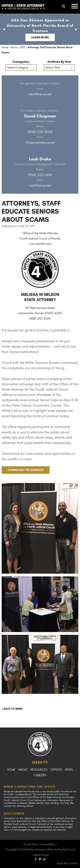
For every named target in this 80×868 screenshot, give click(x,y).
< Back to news (12, 709)
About (23, 770)
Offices (56, 770)
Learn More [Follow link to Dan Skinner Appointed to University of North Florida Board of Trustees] (40, 37)
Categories (21, 62)
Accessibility (48, 844)
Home (11, 770)
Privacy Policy (31, 844)
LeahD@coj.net (40, 186)
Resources (39, 770)
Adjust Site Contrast (67, 863)
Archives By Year (59, 62)
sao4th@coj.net (40, 94)
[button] (4, 29)
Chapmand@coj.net (40, 143)
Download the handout (26, 470)
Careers (40, 775)
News (69, 770)
